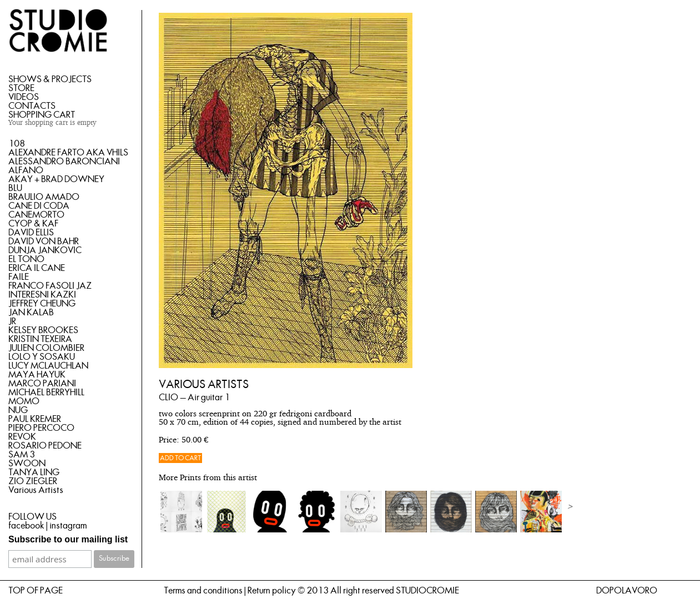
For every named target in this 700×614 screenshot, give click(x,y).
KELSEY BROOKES (43, 330)
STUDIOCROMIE (427, 591)
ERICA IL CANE (37, 268)
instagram (68, 526)
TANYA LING (34, 472)
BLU (15, 188)
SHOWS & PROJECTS (50, 79)
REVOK (22, 437)
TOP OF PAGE (36, 591)
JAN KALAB (31, 313)
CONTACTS (32, 106)
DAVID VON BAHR (44, 241)
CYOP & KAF (33, 224)
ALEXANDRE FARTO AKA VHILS (68, 153)
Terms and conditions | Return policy (230, 591)
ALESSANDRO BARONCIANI (64, 162)
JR (12, 321)
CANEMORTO (36, 215)
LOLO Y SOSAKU (42, 357)
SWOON (27, 464)
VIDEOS (24, 97)
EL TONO (26, 259)
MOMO (24, 401)
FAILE (19, 277)
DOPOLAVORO (627, 591)
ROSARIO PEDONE (45, 446)
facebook (26, 526)
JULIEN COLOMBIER (46, 348)
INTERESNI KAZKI (42, 295)
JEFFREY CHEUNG (42, 304)
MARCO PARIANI (42, 384)
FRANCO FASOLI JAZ (50, 286)
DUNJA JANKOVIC (45, 250)
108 (17, 144)
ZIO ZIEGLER (33, 481)
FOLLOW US (32, 517)
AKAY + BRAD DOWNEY (56, 179)
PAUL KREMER (35, 419)
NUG (18, 410)
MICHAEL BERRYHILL (46, 392)
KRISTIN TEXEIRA (40, 339)
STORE (21, 88)
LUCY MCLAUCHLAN (48, 366)
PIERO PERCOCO (41, 428)
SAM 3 (22, 455)
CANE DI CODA (39, 206)
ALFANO (26, 170)
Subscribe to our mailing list (68, 539)
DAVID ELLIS (31, 233)
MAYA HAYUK (37, 375)
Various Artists (36, 490)
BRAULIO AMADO (44, 197)
